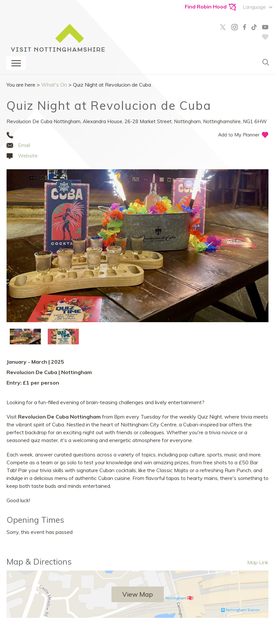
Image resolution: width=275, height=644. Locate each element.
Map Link (258, 562)
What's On (54, 85)
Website (28, 156)
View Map (138, 594)
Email (24, 145)
